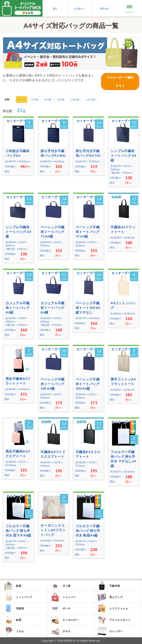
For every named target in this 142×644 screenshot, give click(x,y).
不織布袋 (109, 586)
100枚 (35, 100)
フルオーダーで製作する (120, 81)
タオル (61, 631)
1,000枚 (75, 100)
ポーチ (61, 608)
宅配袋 (14, 608)
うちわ (14, 631)
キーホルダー (65, 620)
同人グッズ (110, 597)
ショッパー (63, 597)
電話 (55, 9)
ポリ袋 (61, 586)
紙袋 (13, 586)
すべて (22, 100)
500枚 (61, 100)
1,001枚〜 (91, 100)
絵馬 (13, 620)
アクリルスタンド (114, 620)
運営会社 (105, 9)
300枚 (48, 100)
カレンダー (110, 631)
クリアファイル (113, 609)
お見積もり (80, 9)
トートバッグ (18, 597)
